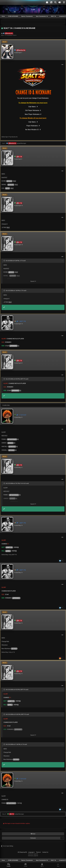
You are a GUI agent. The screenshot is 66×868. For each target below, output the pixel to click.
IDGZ (15, 181)
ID (19, 346)
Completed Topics (11, 35)
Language (31, 852)
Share (33, 834)
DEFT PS (23, 379)
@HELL (8, 551)
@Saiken (11, 443)
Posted (18, 53)
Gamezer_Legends (33, 856)
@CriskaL (12, 450)
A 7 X (21, 261)
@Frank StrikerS (12, 439)
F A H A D (23, 483)
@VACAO (11, 185)
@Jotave (14, 649)
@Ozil (7, 188)
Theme (38, 852)
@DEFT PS (9, 547)
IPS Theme (21, 852)
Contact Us (45, 852)
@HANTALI (12, 447)
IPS (26, 852)
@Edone (9, 181)
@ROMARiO (13, 346)
